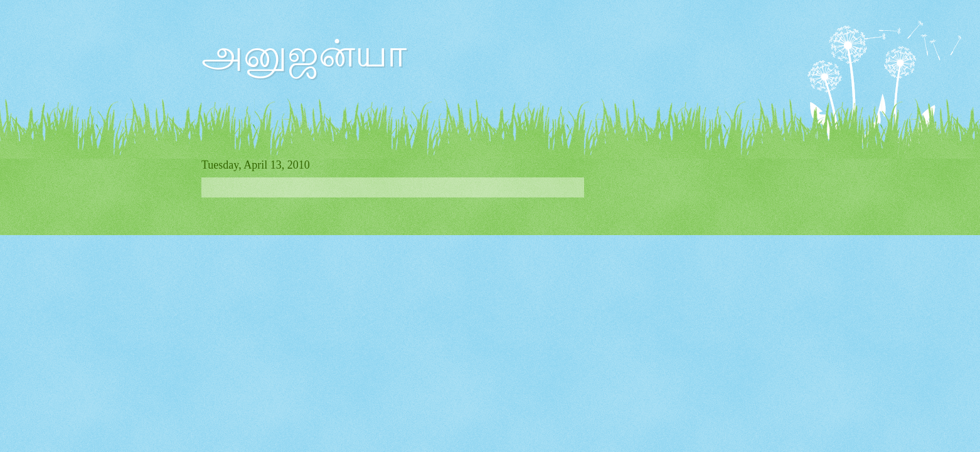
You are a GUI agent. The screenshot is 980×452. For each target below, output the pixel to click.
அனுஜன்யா (304, 54)
